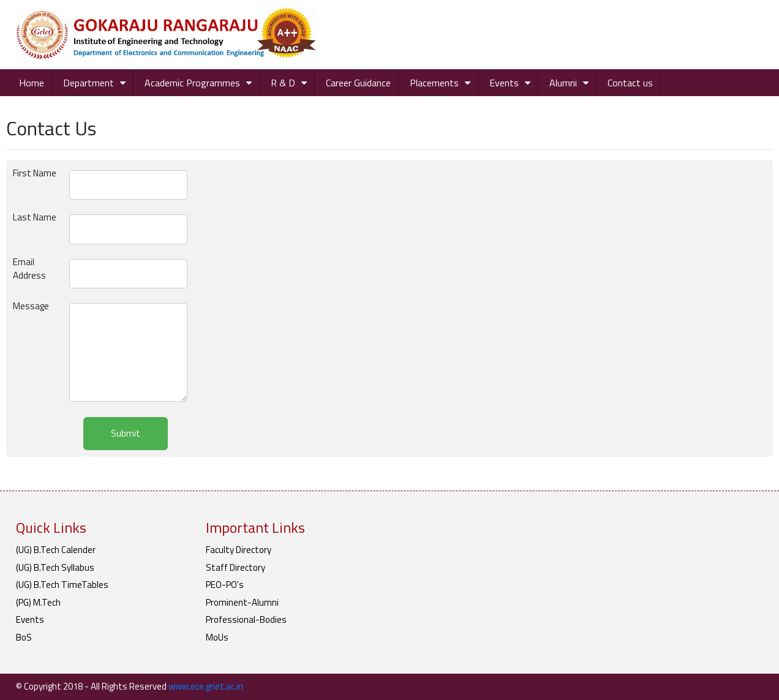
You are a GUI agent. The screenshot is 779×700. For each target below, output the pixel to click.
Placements (434, 83)
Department (88, 83)
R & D (283, 83)
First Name (35, 173)
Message (31, 306)
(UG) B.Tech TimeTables (62, 585)
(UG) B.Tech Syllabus (55, 567)
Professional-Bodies (246, 619)
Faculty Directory (239, 550)
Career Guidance (358, 83)
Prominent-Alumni (242, 602)
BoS (24, 637)
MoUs (217, 637)
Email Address (29, 269)
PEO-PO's (225, 585)
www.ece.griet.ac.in (206, 686)
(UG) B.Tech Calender (56, 550)
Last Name (35, 217)
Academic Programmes (192, 83)
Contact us (630, 83)
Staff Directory (235, 567)
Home (32, 83)
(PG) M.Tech (38, 602)
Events (504, 83)
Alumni (563, 83)
